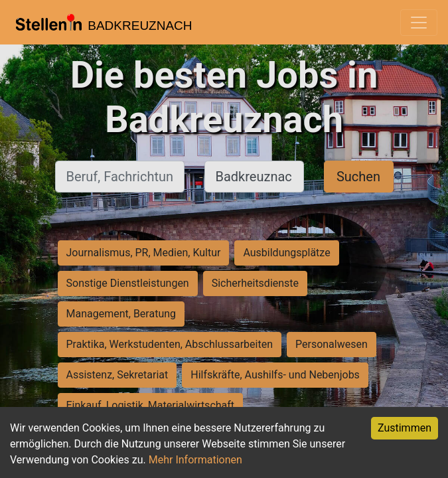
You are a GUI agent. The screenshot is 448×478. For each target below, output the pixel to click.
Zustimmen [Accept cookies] (405, 428)
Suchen (358, 177)
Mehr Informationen (195, 460)
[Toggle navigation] (419, 23)
